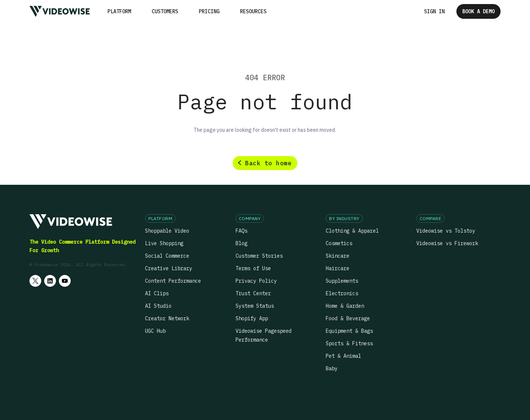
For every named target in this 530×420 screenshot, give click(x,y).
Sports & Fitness (349, 343)
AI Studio (158, 306)
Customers (165, 11)
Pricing (209, 11)
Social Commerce (167, 256)
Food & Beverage (348, 318)
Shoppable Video (167, 231)
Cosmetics (339, 243)
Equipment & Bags (349, 331)
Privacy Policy (256, 281)
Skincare (338, 256)
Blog (241, 243)
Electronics (342, 293)
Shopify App (252, 318)
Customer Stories (259, 256)
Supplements (342, 281)
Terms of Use (253, 268)
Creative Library (169, 268)
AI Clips (157, 293)
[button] (119, 11)
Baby (332, 368)
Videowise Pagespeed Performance (264, 335)
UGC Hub (155, 331)
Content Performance (173, 281)
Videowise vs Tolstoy (446, 231)
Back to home (268, 163)
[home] (60, 11)
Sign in (434, 11)
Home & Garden (345, 306)
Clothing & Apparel (352, 231)
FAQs (241, 231)
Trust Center (253, 293)
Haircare (338, 268)
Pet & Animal (343, 356)
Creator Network (167, 318)
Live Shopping (164, 243)
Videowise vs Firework (447, 243)
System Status (255, 306)
